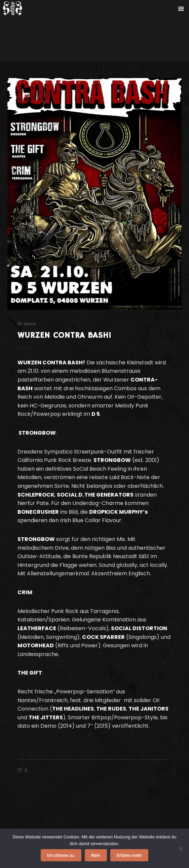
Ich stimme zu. (61, 855)
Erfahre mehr (129, 855)
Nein (96, 855)
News (30, 324)
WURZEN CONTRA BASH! (64, 335)
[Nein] (181, 848)
